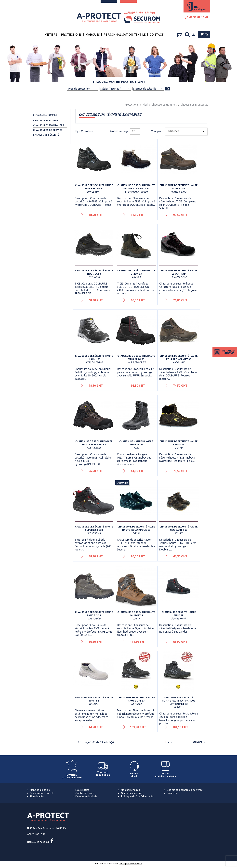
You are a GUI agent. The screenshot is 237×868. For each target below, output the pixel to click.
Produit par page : (119, 131)
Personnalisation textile (125, 34)
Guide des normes (132, 793)
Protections (71, 34)
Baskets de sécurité (46, 135)
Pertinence (186, 131)
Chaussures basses (46, 121)
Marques (93, 34)
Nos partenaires (130, 790)
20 (134, 131)
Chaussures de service (48, 130)
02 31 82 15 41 (197, 17)
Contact (157, 34)
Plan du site (37, 796)
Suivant (199, 742)
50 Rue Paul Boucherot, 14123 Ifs (48, 828)
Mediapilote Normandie (131, 864)
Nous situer (82, 790)
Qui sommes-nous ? (41, 793)
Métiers (51, 34)
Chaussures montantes (49, 125)
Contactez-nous (85, 793)
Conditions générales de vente (185, 790)
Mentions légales (40, 790)
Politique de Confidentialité (137, 796)
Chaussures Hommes (45, 115)
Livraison (172, 793)
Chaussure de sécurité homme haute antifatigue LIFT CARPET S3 (179, 701)
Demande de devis (86, 796)
